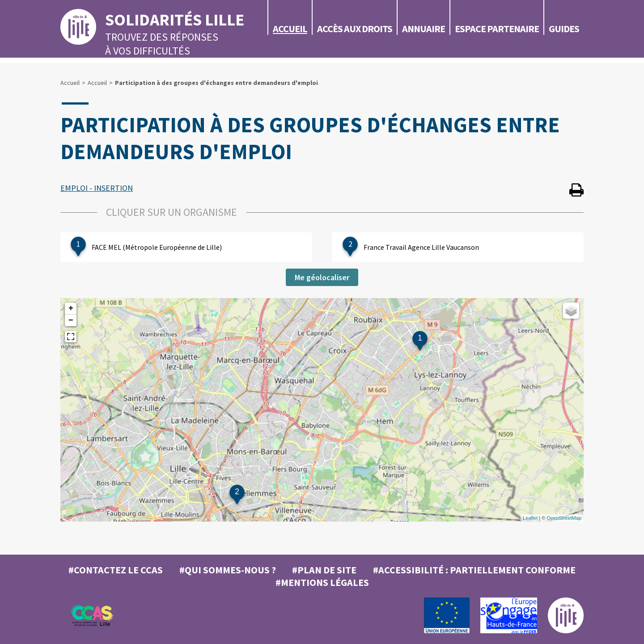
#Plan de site (324, 570)
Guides (564, 29)
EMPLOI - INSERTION (97, 188)
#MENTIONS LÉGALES (322, 582)
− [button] (71, 320)
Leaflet (530, 518)
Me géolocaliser (322, 277)
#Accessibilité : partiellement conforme (474, 570)
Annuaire (424, 29)
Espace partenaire (497, 29)
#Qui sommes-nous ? (228, 570)
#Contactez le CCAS (116, 570)
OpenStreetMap (564, 518)
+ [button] (71, 308)
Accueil (290, 29)
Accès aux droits (355, 29)
